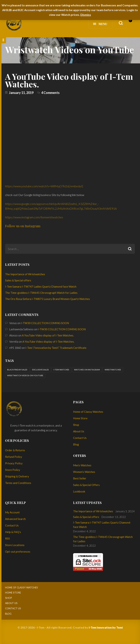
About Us (79, 431)
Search (130, 249)
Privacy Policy (14, 463)
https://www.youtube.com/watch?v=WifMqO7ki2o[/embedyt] (44, 186)
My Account (12, 512)
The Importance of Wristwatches (25, 274)
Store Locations (15, 545)
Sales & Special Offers (86, 485)
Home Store (80, 418)
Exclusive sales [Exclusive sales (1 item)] (40, 370)
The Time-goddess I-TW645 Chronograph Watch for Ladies (41, 293)
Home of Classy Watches (88, 412)
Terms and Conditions (18, 483)
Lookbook (79, 491)
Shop (76, 425)
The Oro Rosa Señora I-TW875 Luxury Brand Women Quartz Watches (47, 299)
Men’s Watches (82, 465)
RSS (7, 538)
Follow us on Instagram (23, 226)
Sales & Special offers (18, 280)
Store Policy (13, 470)
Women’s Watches (84, 472)
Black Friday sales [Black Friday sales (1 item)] (17, 370)
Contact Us (80, 438)
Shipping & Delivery (17, 476)
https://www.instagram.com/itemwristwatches (34, 217)
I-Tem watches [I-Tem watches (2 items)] (61, 370)
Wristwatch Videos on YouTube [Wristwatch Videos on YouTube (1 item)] (25, 375)
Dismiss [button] (86, 15)
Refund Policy (14, 457)
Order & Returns (15, 450)
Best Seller (80, 478)
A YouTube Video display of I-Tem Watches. (69, 80)
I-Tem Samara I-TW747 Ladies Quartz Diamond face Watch (41, 286)
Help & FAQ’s (13, 532)
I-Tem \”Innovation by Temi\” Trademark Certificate (56, 348)
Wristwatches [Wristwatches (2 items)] (113, 370)
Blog (76, 444)
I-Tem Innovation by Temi (106, 627)
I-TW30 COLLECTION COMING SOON (45, 323)
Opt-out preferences (18, 552)
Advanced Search (15, 519)
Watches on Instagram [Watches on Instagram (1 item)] (87, 370)
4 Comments (50, 93)
